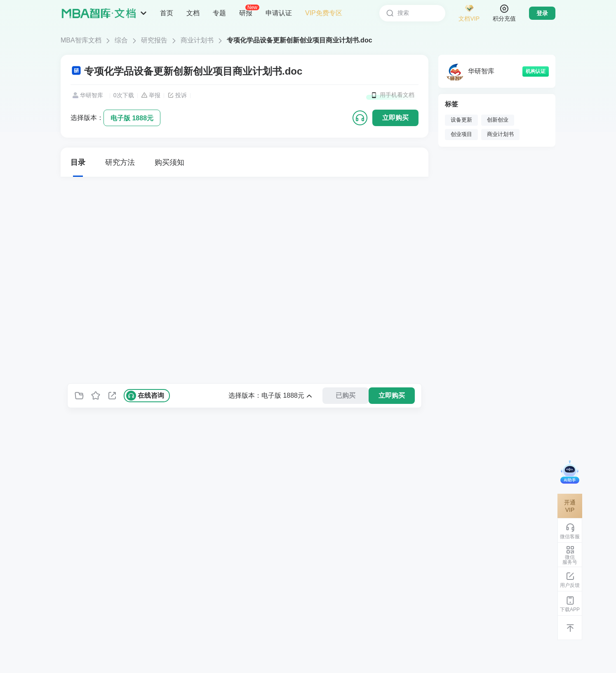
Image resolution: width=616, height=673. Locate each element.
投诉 (177, 95)
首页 (167, 13)
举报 (151, 95)
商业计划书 (197, 40)
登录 (542, 13)
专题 (219, 13)
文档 (193, 13)
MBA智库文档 (81, 40)
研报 (246, 13)
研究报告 (154, 40)
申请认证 (279, 13)
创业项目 (461, 134)
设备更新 (461, 120)
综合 (121, 40)
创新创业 (498, 120)
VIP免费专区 (324, 13)
